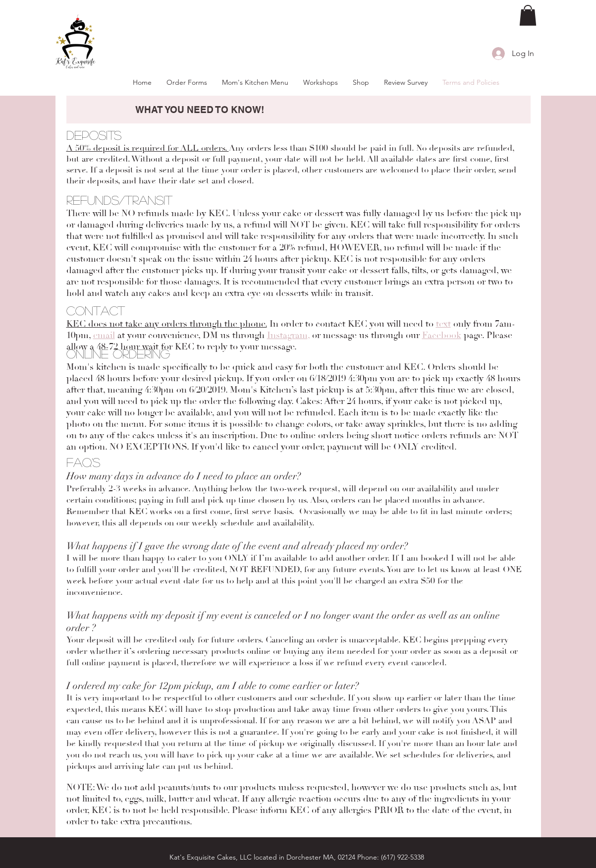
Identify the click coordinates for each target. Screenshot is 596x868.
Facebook (442, 335)
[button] (528, 15)
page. (473, 335)
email (104, 335)
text (443, 324)
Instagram (287, 335)
